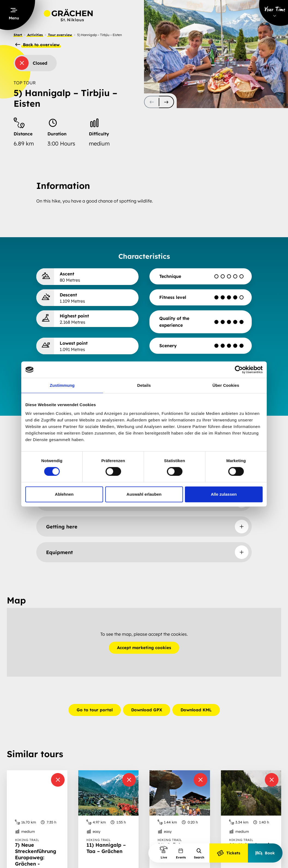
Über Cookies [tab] (226, 385)
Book (265, 853)
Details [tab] (144, 385)
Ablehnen (64, 494)
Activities (35, 35)
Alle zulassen (224, 494)
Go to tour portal (95, 710)
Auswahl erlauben (144, 494)
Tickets (229, 853)
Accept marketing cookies (144, 648)
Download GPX (147, 710)
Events (181, 854)
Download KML (196, 710)
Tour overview (60, 35)
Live (164, 852)
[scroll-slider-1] (166, 102)
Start (18, 35)
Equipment (59, 552)
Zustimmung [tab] (62, 385)
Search (199, 854)
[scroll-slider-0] (151, 102)
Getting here (62, 527)
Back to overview (37, 45)
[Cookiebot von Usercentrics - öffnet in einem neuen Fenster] (239, 370)
